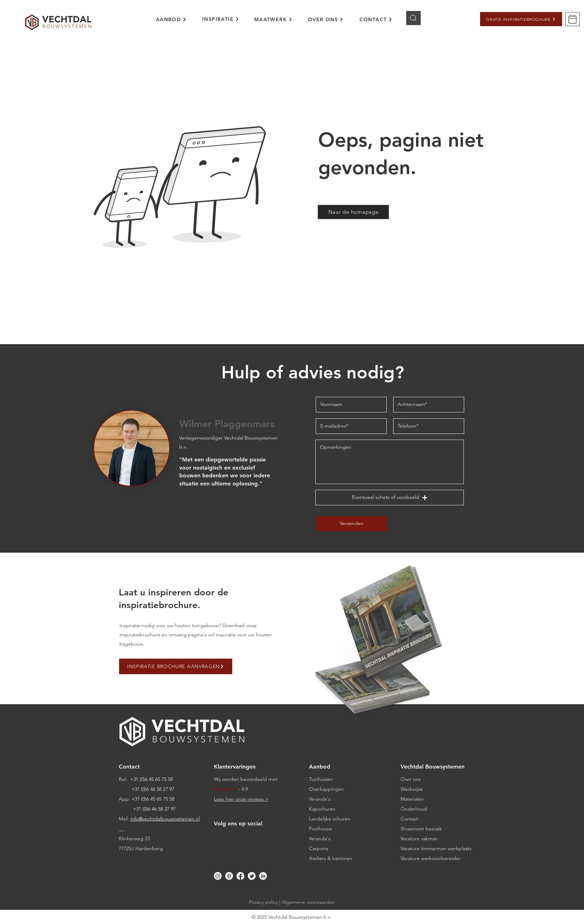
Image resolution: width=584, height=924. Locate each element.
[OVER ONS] (326, 19)
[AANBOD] (171, 19)
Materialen (412, 799)
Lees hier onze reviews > (241, 799)
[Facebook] (240, 876)
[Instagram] (218, 876)
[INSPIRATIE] (221, 19)
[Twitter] (252, 876)
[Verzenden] (352, 524)
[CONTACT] (376, 19)
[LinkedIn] (263, 876)
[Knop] (413, 18)
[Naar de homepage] (353, 212)
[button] (521, 19)
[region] (176, 23)
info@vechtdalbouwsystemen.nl (165, 819)
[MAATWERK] (273, 19)
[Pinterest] (229, 876)
